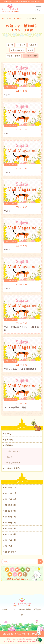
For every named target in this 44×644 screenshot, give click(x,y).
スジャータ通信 (31, 56)
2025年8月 (10, 505)
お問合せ (37, 609)
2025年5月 (10, 523)
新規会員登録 (25, 609)
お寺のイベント (17, 50)
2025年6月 (10, 517)
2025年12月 (11, 487)
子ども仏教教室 (14, 56)
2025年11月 (11, 493)
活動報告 (33, 45)
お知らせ (21, 45)
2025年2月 (10, 540)
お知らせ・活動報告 (16, 19)
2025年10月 (11, 499)
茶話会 (31, 50)
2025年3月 (10, 534)
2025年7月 (10, 511)
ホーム (4, 19)
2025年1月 (10, 546)
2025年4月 (10, 528)
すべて (10, 45)
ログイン (14, 609)
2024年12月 (11, 552)
